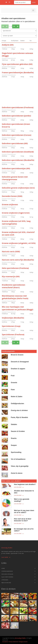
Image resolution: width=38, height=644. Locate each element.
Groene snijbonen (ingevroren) (16, 213)
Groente (4, 47)
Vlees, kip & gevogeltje (20, 466)
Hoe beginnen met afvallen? (25, 484)
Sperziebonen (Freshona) (13, 334)
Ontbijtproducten (17, 404)
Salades (14, 424)
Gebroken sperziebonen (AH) (15, 143)
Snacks (14, 438)
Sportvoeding (16, 452)
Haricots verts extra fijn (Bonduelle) (18, 260)
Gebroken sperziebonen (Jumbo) (16, 116)
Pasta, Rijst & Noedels (19, 417)
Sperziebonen (12, 47)
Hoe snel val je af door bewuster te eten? (23, 520)
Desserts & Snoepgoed (20, 362)
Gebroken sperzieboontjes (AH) (16, 168)
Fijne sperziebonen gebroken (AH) (17, 64)
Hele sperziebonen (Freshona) (15, 268)
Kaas (13, 390)
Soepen (14, 445)
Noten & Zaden (17, 397)
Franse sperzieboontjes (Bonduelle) (18, 72)
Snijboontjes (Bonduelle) (13, 318)
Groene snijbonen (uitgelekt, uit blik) (19, 243)
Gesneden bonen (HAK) (12, 196)
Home (3, 568)
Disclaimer (5, 642)
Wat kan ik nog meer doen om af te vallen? (24, 511)
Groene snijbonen (10, 204)
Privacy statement (13, 642)
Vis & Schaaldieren (18, 459)
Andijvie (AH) (8, 45)
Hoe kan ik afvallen (7, 574)
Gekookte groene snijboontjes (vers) (18, 188)
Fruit (13, 376)
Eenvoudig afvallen (7, 548)
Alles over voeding (7, 577)
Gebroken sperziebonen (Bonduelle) (18, 160)
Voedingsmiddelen (7, 571)
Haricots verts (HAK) (11, 252)
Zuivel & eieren (17, 473)
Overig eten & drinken (19, 410)
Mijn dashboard (6, 583)
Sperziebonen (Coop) (11, 326)
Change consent (23, 642)
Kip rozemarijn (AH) (11, 276)
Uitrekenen (5, 580)
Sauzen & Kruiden (18, 431)
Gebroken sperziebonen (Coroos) (17, 135)
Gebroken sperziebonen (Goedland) (18, 152)
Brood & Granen (17, 355)
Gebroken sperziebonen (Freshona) (18, 107)
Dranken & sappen (18, 369)
